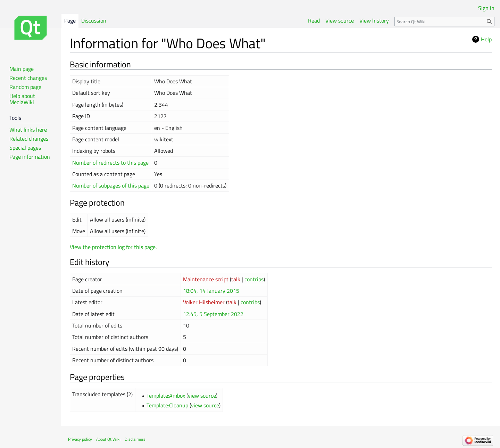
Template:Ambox (166, 396)
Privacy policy (80, 439)
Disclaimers (135, 439)
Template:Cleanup (167, 405)
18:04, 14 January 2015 (211, 291)
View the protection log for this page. (113, 247)
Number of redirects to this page (110, 163)
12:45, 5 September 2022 (213, 314)
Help (486, 39)
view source (202, 396)
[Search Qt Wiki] (444, 22)
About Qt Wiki (108, 439)
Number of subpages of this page (111, 185)
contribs (254, 279)
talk (236, 279)
